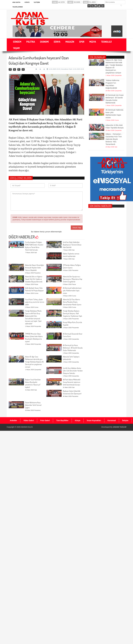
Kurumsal (112, 420)
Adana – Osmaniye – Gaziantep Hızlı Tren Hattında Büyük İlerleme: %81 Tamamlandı (114, 129)
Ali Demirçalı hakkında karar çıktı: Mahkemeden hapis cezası (72, 291)
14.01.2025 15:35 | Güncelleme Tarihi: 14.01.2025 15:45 (65, 69)
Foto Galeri (45, 420)
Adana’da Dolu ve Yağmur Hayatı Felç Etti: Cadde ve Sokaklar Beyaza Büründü (34, 279)
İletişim (37, 2)
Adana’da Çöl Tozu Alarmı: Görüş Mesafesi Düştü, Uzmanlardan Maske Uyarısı (72, 302)
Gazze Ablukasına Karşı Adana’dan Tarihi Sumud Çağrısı (33, 405)
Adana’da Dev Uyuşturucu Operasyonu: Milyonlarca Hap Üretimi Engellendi (73, 279)
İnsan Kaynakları (94, 420)
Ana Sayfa (16, 2)
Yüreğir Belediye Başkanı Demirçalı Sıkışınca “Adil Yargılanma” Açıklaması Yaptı (72, 313)
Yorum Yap (77, 228)
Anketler (13, 420)
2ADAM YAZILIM (120, 427)
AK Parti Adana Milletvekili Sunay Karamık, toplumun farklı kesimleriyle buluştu (72, 382)
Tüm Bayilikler (62, 420)
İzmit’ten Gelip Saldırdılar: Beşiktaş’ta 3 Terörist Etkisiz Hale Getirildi (72, 245)
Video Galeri (29, 420)
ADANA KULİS (27, 427)
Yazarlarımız (18, 7)
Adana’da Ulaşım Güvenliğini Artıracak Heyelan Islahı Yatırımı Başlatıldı (35, 268)
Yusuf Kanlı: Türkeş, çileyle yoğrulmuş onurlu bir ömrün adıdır (35, 302)
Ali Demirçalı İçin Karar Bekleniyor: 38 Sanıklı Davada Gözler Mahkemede (73, 348)
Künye (27, 2)
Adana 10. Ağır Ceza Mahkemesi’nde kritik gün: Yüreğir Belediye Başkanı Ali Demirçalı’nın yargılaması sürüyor (34, 362)
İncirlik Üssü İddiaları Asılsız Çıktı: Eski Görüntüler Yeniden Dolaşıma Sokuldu (73, 371)
